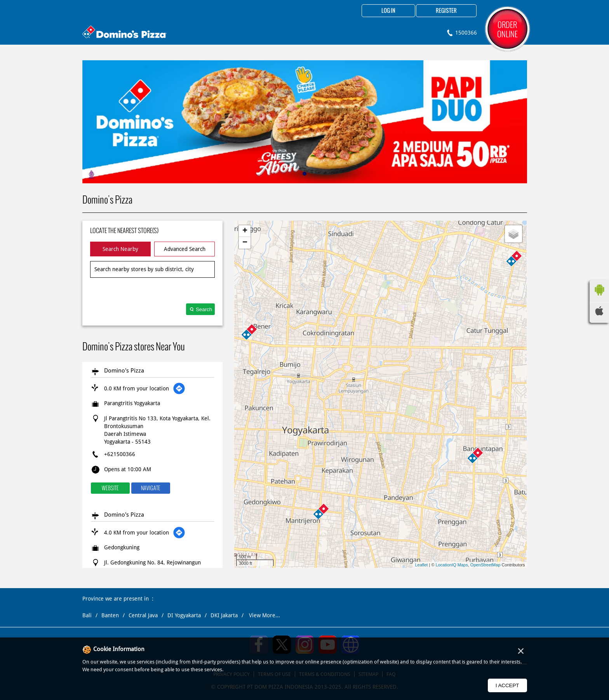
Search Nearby (120, 249)
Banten (110, 615)
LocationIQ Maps (452, 565)
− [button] (245, 243)
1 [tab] (304, 174)
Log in (388, 11)
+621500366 (120, 454)
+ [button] (245, 231)
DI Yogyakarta (184, 615)
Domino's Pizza (124, 371)
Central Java (143, 615)
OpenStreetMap (485, 565)
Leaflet (421, 565)
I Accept (507, 685)
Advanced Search (185, 249)
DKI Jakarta (224, 615)
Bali (87, 615)
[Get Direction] (179, 388)
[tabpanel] (305, 122)
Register (446, 11)
